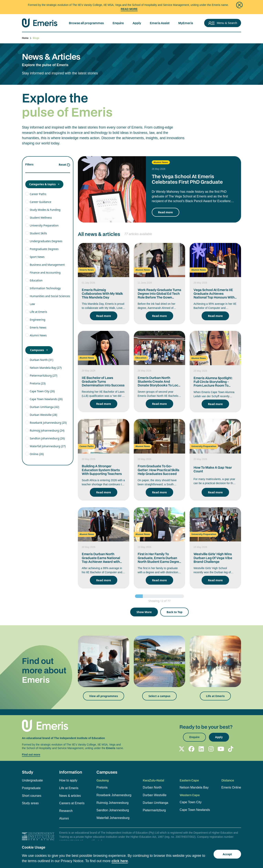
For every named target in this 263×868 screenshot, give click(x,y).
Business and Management (47, 265)
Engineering (37, 320)
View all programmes (104, 696)
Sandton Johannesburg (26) (47, 438)
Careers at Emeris (72, 803)
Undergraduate (32, 780)
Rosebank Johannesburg (114, 795)
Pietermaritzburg (154, 810)
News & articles (70, 796)
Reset (63, 165)
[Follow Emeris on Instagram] (211, 749)
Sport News (37, 257)
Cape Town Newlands (195, 810)
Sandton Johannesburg (113, 810)
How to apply (68, 780)
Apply (137, 23)
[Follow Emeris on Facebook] (191, 749)
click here (120, 861)
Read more (165, 212)
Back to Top (174, 612)
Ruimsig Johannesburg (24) (47, 430)
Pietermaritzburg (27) (43, 376)
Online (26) (37, 454)
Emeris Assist (160, 23)
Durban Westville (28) (43, 415)
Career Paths (38, 194)
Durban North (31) (41, 360)
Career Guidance (40, 202)
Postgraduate (31, 788)
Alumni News (38, 335)
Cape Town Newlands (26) (46, 399)
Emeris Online (231, 787)
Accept (227, 854)
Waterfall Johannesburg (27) (48, 446)
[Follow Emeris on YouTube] (221, 749)
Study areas (30, 803)
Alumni (64, 818)
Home (27, 38)
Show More (144, 612)
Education (36, 280)
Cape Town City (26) (42, 391)
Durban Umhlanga (156, 803)
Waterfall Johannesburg (113, 818)
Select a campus (159, 696)
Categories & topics (42, 184)
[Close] (239, 5)
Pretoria (102, 787)
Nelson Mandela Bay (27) (46, 368)
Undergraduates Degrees (46, 241)
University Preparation (44, 225)
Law (32, 304)
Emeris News (38, 327)
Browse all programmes (86, 23)
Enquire (118, 23)
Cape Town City (191, 802)
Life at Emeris (38, 312)
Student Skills (38, 233)
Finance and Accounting (45, 272)
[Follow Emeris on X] (182, 749)
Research (66, 811)
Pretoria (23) (38, 383)
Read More (129, 9)
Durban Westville (155, 795)
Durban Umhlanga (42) (44, 407)
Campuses (37, 350)
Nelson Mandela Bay (194, 787)
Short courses (32, 796)
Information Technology (45, 288)
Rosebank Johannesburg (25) (48, 423)
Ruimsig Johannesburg (113, 803)
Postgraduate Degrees (44, 249)
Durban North (152, 787)
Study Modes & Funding (45, 210)
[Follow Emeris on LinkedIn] (201, 749)
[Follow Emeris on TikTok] (231, 749)
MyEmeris (186, 23)
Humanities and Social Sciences (50, 296)
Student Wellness (41, 218)
